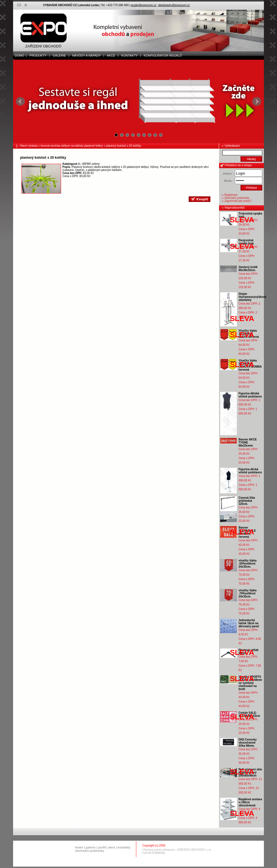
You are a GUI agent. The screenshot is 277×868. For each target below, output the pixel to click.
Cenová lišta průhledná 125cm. (247, 501)
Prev (20, 102)
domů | (20, 56)
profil (102, 847)
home (79, 847)
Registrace (231, 195)
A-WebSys (159, 853)
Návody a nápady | (87, 56)
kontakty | (130, 56)
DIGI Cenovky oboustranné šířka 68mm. (248, 743)
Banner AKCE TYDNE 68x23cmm (248, 443)
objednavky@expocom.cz (174, 5)
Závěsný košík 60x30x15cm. (248, 269)
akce (112, 847)
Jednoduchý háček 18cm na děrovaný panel (249, 623)
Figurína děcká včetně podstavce (250, 471)
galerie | (60, 56)
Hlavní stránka (29, 146)
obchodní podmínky (90, 851)
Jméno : (228, 174)
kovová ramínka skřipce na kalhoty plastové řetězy (72, 146)
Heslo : (229, 181)
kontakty (124, 847)
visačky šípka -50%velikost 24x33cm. (248, 564)
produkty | (38, 56)
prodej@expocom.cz (144, 5)
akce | (112, 56)
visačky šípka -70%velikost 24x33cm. (248, 593)
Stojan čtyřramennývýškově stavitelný (252, 297)
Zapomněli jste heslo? (238, 201)
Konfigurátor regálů (162, 56)
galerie (91, 847)
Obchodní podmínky (237, 198)
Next (257, 102)
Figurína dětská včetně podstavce (250, 395)
